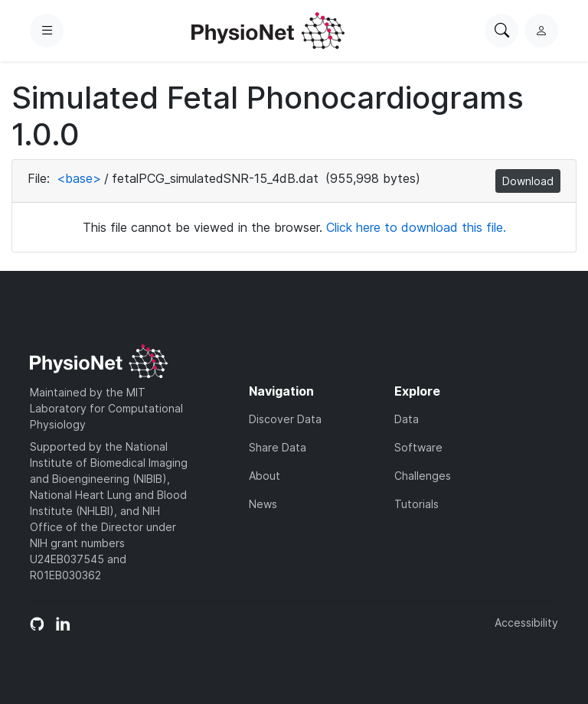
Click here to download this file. (416, 227)
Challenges (423, 476)
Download (528, 181)
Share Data (278, 447)
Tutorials (416, 504)
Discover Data (285, 419)
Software (418, 447)
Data (407, 419)
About (265, 476)
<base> (79, 178)
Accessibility (526, 623)
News (263, 504)
